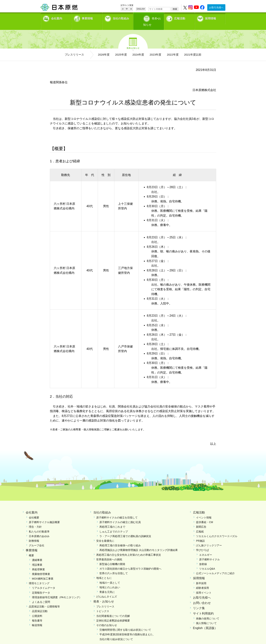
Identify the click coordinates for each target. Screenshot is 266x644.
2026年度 (104, 48)
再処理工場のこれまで (112, 520)
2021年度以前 (193, 48)
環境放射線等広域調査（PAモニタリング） (57, 591)
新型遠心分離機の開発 (112, 558)
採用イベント (204, 586)
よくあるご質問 (41, 596)
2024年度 (138, 48)
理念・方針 (35, 520)
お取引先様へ (216, 7)
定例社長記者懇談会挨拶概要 (113, 614)
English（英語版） (205, 622)
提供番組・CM (204, 516)
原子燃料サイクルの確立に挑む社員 (120, 516)
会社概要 (34, 511)
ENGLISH (141, 9)
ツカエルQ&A (207, 562)
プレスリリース (74, 48)
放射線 (203, 558)
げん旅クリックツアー (209, 539)
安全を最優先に (105, 534)
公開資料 (37, 609)
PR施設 (200, 534)
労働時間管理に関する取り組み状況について (125, 624)
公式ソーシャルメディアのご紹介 (215, 567)
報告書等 (37, 614)
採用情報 (211, 18)
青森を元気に (107, 586)
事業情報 (87, 18)
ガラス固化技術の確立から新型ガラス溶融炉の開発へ (130, 562)
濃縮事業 (37, 554)
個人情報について (206, 617)
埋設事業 (37, 558)
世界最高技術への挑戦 (109, 553)
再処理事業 (38, 563)
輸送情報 (37, 619)
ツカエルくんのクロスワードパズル (217, 530)
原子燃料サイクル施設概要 (44, 516)
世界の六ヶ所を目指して (114, 567)
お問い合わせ (202, 596)
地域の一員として (110, 576)
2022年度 (173, 48)
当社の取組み (121, 18)
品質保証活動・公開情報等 (44, 600)
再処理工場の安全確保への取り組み (120, 539)
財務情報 (34, 534)
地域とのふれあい (110, 581)
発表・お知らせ (104, 595)
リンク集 (199, 602)
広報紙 (200, 525)
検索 (175, 9)
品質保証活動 (40, 605)
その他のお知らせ (107, 619)
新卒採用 (201, 577)
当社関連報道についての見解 (113, 609)
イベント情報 (204, 511)
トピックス (103, 605)
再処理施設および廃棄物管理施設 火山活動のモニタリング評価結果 (139, 544)
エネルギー (206, 548)
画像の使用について (208, 612)
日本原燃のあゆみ (39, 530)
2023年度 (155, 48)
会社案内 (57, 18)
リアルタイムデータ (44, 582)
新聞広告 (201, 520)
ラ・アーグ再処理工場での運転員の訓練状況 (125, 530)
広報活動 (180, 18)
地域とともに (104, 572)
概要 (31, 549)
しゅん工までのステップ (114, 525)
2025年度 (121, 48)
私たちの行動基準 (39, 525)
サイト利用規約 (203, 607)
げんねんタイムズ (107, 590)
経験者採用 (202, 582)
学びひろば (202, 544)
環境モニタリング (39, 577)
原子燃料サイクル (209, 553)
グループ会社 (37, 539)
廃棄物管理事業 (41, 568)
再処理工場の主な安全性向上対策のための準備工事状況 (129, 548)
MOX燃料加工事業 (43, 572)
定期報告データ (41, 586)
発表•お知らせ (152, 18)
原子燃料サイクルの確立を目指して (117, 511)
